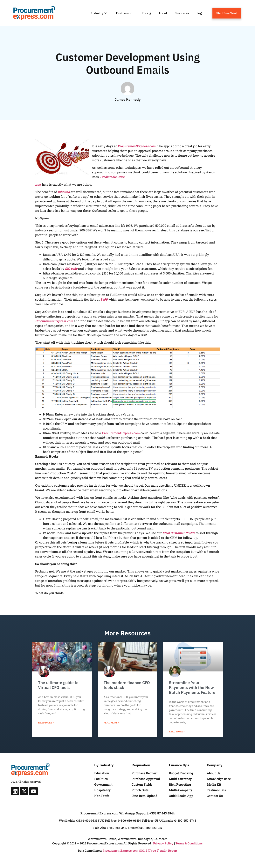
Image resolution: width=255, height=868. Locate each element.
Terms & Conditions (189, 843)
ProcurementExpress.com (137, 146)
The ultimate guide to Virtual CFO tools (58, 685)
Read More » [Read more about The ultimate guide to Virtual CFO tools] (46, 722)
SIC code (71, 269)
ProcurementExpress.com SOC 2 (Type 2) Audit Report (140, 850)
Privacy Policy (163, 843)
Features (124, 13)
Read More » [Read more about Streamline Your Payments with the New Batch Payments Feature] (177, 731)
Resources (182, 13)
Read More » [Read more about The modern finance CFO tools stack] (111, 722)
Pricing (146, 13)
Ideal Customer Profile (179, 533)
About (163, 13)
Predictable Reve (112, 177)
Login (200, 13)
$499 (104, 299)
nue (38, 184)
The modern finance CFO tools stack (127, 685)
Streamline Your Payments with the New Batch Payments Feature (192, 687)
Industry (99, 13)
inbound (64, 192)
